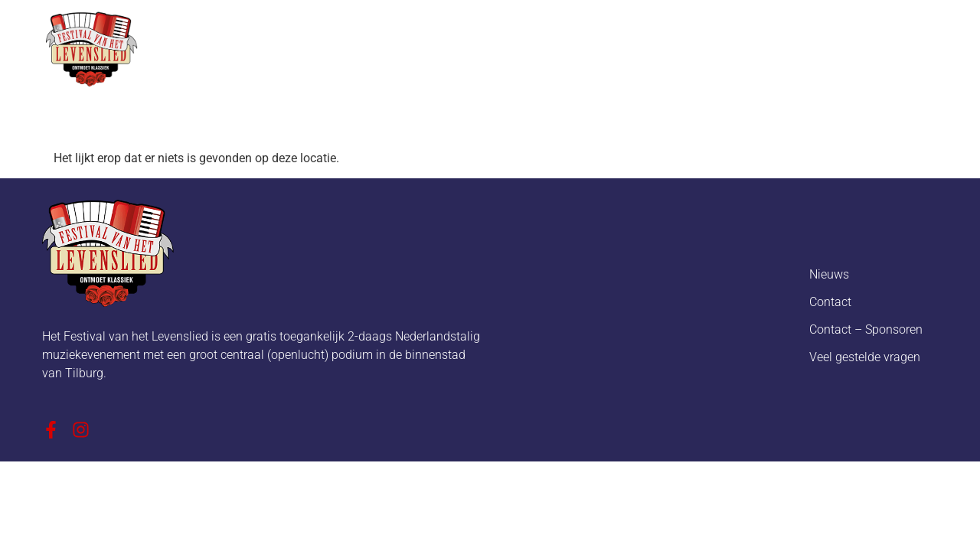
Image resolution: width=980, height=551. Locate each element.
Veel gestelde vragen (865, 357)
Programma (556, 47)
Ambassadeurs (779, 47)
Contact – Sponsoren (866, 329)
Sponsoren (662, 47)
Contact (830, 302)
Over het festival (353, 47)
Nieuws (462, 47)
